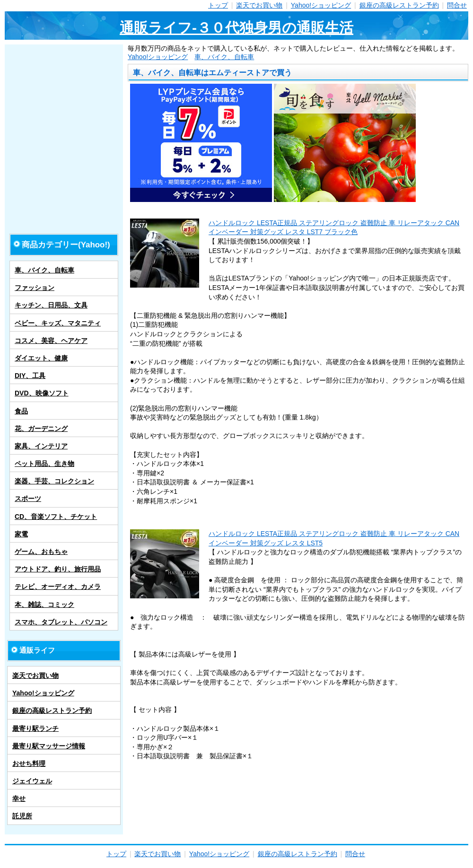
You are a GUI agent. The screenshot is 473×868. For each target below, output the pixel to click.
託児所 (22, 816)
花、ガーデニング (41, 429)
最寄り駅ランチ (35, 728)
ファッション (35, 288)
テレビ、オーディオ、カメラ (58, 587)
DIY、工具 (30, 376)
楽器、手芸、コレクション (54, 481)
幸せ (19, 798)
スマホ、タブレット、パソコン (61, 622)
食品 (21, 411)
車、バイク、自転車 (224, 57)
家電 (21, 534)
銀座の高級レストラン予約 (399, 5)
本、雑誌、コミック (44, 605)
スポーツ (28, 499)
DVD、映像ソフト (42, 393)
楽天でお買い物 (259, 5)
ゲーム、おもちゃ (41, 552)
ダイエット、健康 (41, 358)
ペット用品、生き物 (44, 464)
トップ (218, 5)
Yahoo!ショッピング (321, 5)
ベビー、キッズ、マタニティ (58, 323)
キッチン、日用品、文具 (51, 305)
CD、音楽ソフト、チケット (56, 517)
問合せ (457, 5)
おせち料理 (29, 763)
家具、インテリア (41, 446)
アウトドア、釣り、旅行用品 (58, 569)
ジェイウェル (32, 781)
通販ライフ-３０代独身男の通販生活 (236, 28)
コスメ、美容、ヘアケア (51, 341)
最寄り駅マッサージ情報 (49, 746)
